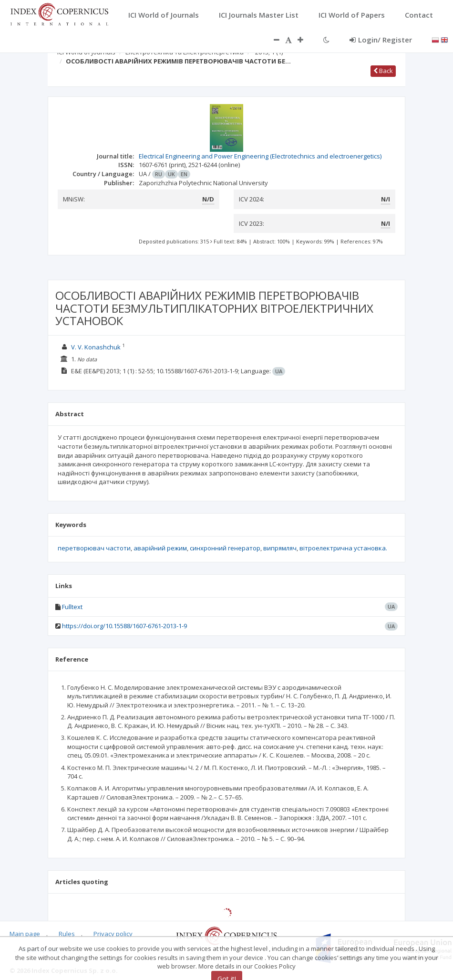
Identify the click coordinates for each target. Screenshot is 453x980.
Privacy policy (113, 934)
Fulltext (72, 607)
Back (383, 71)
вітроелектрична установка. (343, 548)
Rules (67, 934)
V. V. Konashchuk (96, 347)
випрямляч (280, 548)
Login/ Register (381, 40)
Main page (25, 934)
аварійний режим (160, 548)
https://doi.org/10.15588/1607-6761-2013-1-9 (124, 626)
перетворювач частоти (94, 548)
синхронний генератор (225, 548)
